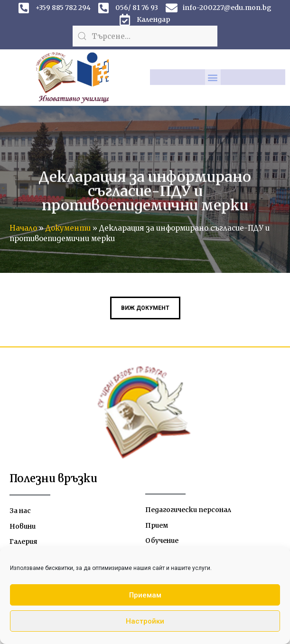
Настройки (145, 621)
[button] (213, 77)
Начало (23, 228)
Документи (68, 228)
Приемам (145, 595)
